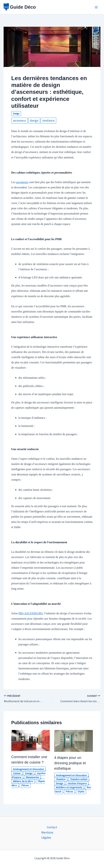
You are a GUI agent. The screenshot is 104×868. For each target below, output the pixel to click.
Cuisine (17, 773)
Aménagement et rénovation (28, 769)
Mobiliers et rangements (69, 787)
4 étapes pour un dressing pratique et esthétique (70, 763)
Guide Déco (23, 7)
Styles (81, 791)
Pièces (25, 785)
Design (16, 114)
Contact (52, 827)
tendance (48, 121)
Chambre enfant (79, 779)
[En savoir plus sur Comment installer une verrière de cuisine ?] (31, 740)
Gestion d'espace (77, 783)
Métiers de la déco (23, 781)
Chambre (61, 779)
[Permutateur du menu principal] (96, 7)
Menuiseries (32, 777)
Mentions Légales (47, 835)
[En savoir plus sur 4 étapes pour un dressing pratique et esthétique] (74, 740)
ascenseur (19, 121)
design (34, 121)
